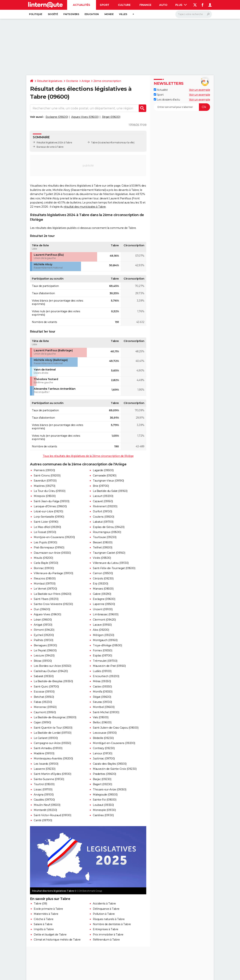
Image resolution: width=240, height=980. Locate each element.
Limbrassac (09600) (106, 614)
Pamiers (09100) (44, 470)
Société (53, 14)
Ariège (86, 81)
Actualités (81, 5)
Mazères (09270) (45, 486)
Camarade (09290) (105, 476)
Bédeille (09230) (103, 738)
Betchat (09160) (44, 697)
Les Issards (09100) (46, 764)
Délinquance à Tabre (106, 909)
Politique (36, 14)
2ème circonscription (107, 81)
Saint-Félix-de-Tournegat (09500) (114, 568)
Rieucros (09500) (45, 578)
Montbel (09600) (104, 707)
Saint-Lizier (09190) (46, 522)
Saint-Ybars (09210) (46, 599)
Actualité (161, 90)
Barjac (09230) (102, 779)
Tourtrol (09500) (44, 784)
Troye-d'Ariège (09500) (107, 645)
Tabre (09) (40, 904)
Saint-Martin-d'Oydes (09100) (52, 774)
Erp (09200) (100, 584)
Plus (181, 5)
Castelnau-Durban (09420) (51, 671)
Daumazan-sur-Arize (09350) (52, 553)
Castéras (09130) (103, 815)
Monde (109, 14)
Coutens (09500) (103, 517)
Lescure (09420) (44, 656)
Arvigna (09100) (44, 795)
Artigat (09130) (43, 625)
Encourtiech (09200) (106, 676)
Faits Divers (71, 14)
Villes (123, 14)
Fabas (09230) (43, 702)
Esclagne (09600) (57, 117)
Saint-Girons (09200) (47, 476)
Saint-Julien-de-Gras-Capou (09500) (116, 728)
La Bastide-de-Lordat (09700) (52, 733)
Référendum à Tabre (106, 940)
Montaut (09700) (45, 584)
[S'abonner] (182, 107)
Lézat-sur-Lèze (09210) (48, 511)
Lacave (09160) (102, 625)
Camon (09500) (103, 573)
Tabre (94, 143)
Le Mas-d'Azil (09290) (47, 527)
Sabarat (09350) (44, 676)
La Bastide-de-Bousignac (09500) (55, 717)
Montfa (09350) (103, 692)
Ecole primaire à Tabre (48, 909)
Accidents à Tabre (104, 904)
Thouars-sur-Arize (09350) (110, 789)
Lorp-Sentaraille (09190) (49, 517)
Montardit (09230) (45, 810)
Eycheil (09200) (44, 635)
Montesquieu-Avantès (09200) (53, 758)
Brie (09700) (101, 486)
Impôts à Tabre (44, 929)
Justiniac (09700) (104, 758)
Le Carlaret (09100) (46, 738)
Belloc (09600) (102, 722)
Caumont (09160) (45, 712)
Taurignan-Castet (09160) (109, 553)
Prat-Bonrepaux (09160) (49, 547)
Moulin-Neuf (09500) (47, 805)
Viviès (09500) (102, 558)
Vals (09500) (101, 717)
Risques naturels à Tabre (109, 919)
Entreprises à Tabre (106, 929)
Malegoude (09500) (105, 795)
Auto (163, 5)
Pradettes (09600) (104, 774)
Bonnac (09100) (44, 568)
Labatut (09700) (103, 522)
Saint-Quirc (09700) (46, 687)
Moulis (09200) (43, 558)
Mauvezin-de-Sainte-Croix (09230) (115, 769)
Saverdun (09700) (45, 481)
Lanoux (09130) (102, 753)
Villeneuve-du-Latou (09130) (111, 563)
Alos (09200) (101, 630)
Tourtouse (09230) (105, 537)
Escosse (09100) (44, 692)
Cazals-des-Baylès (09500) (110, 764)
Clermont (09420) (104, 620)
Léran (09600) (43, 620)
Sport (105, 5)
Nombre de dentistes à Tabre (112, 924)
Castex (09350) (102, 687)
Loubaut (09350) (103, 805)
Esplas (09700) (102, 656)
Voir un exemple (200, 90)
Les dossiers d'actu (167, 100)
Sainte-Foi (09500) (105, 800)
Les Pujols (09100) (45, 542)
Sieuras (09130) (102, 702)
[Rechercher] (194, 14)
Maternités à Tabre (46, 914)
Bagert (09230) (102, 784)
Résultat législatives (50, 81)
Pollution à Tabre (104, 914)
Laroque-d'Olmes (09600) (50, 506)
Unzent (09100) (103, 609)
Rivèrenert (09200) (105, 506)
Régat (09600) (111, 117)
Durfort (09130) (102, 511)
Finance (145, 5)
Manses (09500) (103, 589)
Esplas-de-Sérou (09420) (109, 527)
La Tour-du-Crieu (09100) (49, 491)
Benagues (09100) (45, 645)
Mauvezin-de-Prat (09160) (109, 666)
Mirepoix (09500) (45, 496)
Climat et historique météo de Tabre (57, 940)
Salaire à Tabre (43, 924)
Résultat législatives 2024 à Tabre (54, 143)
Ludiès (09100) (102, 671)
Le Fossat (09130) (45, 532)
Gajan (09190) (42, 722)
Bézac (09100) (43, 661)
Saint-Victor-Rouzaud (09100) (52, 815)
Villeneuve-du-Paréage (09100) (53, 573)
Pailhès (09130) (43, 640)
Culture (124, 5)
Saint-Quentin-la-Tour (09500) (53, 728)
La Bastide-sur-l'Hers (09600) (52, 594)
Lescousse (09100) (105, 733)
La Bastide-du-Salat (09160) (110, 491)
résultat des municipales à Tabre (85, 207)
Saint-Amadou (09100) (48, 748)
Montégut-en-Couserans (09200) (114, 743)
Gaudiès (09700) (44, 800)
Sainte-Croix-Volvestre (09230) (53, 604)
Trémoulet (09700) (105, 661)
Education (92, 14)
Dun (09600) (42, 609)
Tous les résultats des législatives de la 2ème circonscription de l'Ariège (88, 456)
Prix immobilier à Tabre (108, 935)
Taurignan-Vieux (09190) (108, 481)
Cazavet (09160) (103, 501)
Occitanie (72, 81)
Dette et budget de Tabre (50, 935)
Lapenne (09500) (104, 604)
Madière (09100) (44, 753)
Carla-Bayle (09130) (46, 563)
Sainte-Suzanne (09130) (49, 779)
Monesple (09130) (104, 810)
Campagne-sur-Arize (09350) (52, 743)
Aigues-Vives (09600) (85, 117)
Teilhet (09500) (103, 547)
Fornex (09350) (102, 650)
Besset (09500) (103, 542)
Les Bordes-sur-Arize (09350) (52, 666)
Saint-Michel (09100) (106, 712)
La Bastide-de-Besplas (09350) (53, 681)
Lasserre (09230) (45, 769)
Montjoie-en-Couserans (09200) (54, 537)
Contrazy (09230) (104, 748)
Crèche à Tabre (43, 919)
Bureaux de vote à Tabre (50, 147)
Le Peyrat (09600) (45, 650)
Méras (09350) (102, 681)
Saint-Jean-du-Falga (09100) (52, 501)
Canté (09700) (43, 820)
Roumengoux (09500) (107, 532)
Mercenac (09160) (45, 707)
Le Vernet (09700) (45, 589)
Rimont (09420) (44, 630)
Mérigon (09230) (103, 635)
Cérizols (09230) (103, 578)
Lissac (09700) (43, 789)
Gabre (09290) (102, 594)
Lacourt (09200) (103, 496)
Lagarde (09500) (103, 470)
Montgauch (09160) (105, 640)
